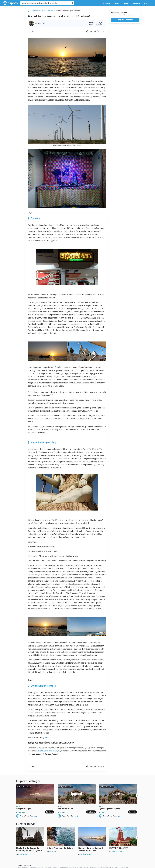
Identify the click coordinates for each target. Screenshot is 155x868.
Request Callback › (125, 20)
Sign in (147, 3)
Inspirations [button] (106, 3)
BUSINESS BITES (118, 851)
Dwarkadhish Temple (42, 686)
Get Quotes (50, 812)
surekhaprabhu (23, 854)
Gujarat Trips (50, 11)
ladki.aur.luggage (86, 854)
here (46, 737)
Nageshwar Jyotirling (42, 442)
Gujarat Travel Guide (38, 11)
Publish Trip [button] (136, 3)
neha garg (53, 851)
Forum (116, 3)
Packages (125, 3)
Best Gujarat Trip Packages (49, 751)
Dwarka (34, 218)
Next (137, 795)
